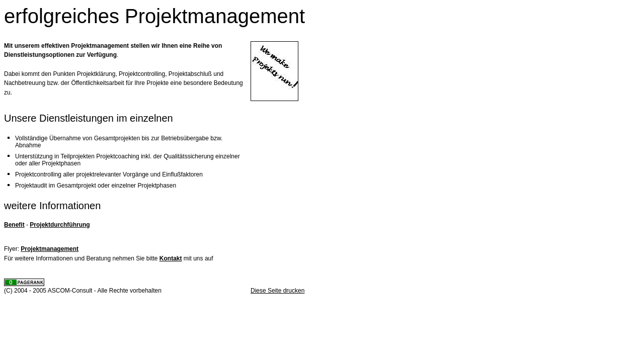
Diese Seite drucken (277, 291)
